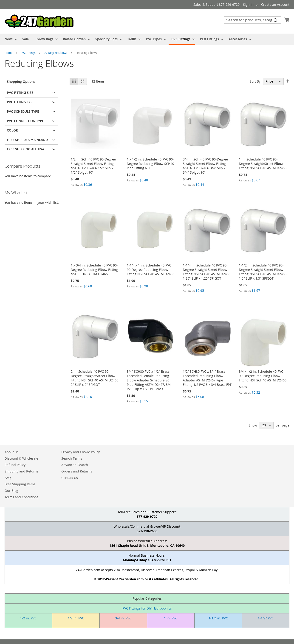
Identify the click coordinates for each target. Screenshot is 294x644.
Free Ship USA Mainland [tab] (27, 140)
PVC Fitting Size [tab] (20, 93)
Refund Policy (15, 465)
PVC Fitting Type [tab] (21, 102)
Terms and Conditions (21, 497)
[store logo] (39, 21)
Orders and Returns (77, 471)
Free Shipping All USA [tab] (25, 149)
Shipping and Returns (21, 471)
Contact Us (70, 478)
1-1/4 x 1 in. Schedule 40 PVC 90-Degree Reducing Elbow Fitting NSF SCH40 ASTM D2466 (151, 270)
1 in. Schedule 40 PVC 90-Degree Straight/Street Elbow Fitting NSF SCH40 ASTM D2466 (263, 164)
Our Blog (11, 491)
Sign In (248, 4)
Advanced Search (75, 465)
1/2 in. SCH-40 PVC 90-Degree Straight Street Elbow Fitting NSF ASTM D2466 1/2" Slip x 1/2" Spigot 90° (93, 166)
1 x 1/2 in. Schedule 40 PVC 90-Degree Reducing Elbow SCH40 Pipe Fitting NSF (150, 164)
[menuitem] (10, 39)
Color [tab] (12, 130)
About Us (12, 452)
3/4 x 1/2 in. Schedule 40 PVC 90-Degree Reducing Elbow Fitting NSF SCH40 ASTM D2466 (263, 376)
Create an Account (275, 4)
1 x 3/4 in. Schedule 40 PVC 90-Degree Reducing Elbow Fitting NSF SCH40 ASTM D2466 (94, 270)
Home (9, 53)
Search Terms (72, 458)
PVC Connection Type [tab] (25, 121)
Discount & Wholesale (21, 458)
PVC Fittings (28, 53)
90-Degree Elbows (56, 53)
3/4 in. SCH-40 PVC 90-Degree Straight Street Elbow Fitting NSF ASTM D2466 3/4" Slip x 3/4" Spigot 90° (205, 166)
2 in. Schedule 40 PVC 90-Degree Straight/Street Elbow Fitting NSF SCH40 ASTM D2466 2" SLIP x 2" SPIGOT (95, 378)
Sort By (255, 81)
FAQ (8, 478)
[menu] (147, 39)
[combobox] (253, 20)
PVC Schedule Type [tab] (23, 111)
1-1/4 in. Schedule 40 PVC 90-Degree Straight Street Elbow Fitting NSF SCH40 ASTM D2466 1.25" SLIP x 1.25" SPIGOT (207, 272)
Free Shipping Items (20, 484)
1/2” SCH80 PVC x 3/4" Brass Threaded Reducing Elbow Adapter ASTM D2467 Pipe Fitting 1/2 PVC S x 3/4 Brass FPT (207, 378)
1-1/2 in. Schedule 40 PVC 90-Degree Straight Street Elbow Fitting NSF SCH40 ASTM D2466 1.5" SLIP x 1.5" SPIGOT (263, 272)
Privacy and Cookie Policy (81, 452)
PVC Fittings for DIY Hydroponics (147, 608)
